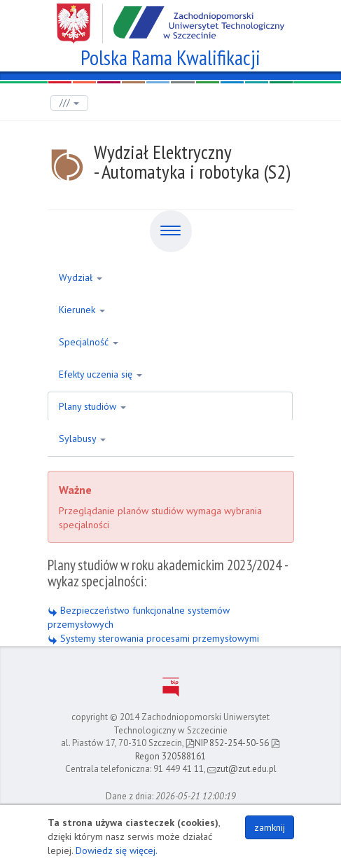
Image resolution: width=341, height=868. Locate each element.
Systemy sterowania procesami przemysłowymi (153, 638)
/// (69, 103)
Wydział (81, 277)
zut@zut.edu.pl (242, 769)
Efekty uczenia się (100, 374)
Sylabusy (82, 439)
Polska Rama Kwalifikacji (170, 56)
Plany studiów (92, 406)
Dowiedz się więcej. (117, 850)
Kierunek (82, 310)
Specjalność (89, 342)
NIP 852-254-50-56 (227, 743)
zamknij (270, 827)
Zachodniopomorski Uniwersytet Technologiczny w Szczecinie (170, 18)
